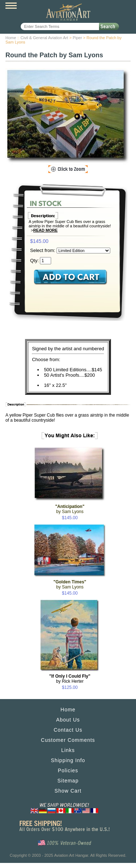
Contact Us (68, 730)
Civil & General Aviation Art (44, 38)
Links (68, 750)
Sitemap (68, 781)
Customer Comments (68, 740)
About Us (68, 720)
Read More (46, 230)
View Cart (125, 7)
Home (11, 38)
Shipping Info (68, 760)
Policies (68, 770)
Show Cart (68, 791)
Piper (77, 38)
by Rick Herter (70, 679)
